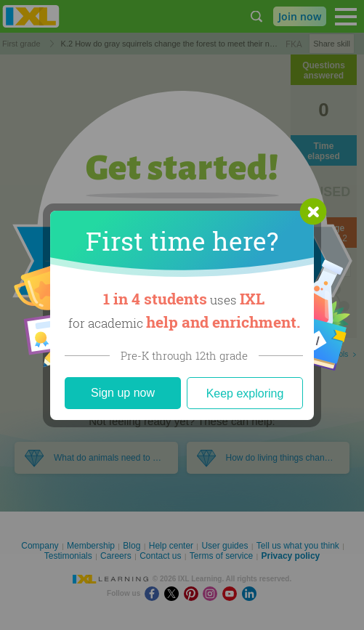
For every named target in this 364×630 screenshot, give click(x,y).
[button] (313, 211)
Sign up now (123, 393)
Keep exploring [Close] (245, 393)
